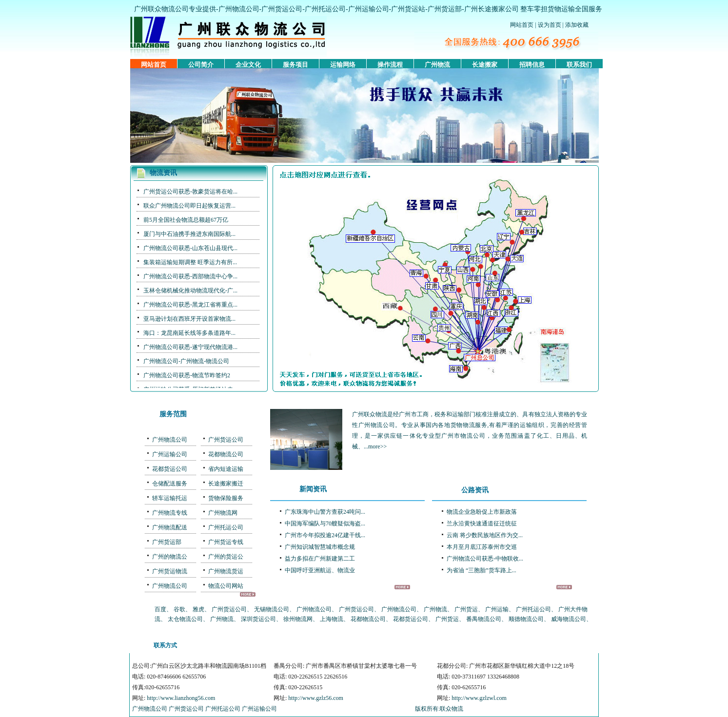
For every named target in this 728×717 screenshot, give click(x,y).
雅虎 (198, 609)
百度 (160, 609)
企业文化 (248, 65)
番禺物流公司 (484, 619)
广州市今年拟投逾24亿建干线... (325, 535)
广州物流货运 (226, 571)
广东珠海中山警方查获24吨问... (325, 512)
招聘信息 (532, 65)
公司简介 (201, 65)
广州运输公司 (369, 9)
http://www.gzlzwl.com (479, 698)
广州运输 (497, 609)
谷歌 (179, 609)
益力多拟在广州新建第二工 (320, 559)
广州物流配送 (170, 527)
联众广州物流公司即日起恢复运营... (189, 206)
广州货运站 (408, 9)
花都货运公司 (170, 469)
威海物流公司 (569, 619)
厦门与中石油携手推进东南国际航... (189, 234)
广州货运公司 (282, 9)
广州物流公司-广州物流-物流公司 (186, 361)
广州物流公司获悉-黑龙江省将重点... (190, 305)
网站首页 (522, 25)
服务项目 (295, 65)
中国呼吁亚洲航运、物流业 (320, 570)
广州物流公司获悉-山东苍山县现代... (190, 248)
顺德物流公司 (526, 619)
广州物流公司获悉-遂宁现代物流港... (190, 347)
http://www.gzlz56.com (316, 698)
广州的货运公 (226, 557)
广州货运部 (445, 9)
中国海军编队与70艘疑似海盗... (325, 523)
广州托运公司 (325, 9)
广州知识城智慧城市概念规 (320, 547)
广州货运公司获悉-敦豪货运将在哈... (190, 192)
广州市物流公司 (463, 436)
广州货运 (466, 609)
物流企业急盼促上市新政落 (482, 512)
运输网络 (343, 65)
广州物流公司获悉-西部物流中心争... (190, 276)
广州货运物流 (170, 571)
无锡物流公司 (272, 609)
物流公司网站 (226, 586)
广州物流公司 (239, 9)
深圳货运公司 (258, 619)
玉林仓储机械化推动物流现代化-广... (190, 291)
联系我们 (579, 65)
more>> (377, 446)
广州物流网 (223, 513)
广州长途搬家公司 (492, 9)
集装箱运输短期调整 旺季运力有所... (190, 262)
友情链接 (464, 645)
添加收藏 (577, 25)
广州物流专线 (170, 513)
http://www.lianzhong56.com (181, 698)
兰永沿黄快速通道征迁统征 (482, 523)
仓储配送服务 (170, 484)
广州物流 (437, 65)
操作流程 (390, 65)
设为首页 (550, 25)
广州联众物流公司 (161, 9)
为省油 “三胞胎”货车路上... (482, 570)
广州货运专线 (226, 542)
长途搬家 (485, 65)
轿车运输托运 (170, 498)
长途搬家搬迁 (226, 484)
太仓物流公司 (185, 619)
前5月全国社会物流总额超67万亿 (186, 220)
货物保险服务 (226, 498)
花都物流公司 (226, 454)
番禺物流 (299, 645)
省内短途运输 (226, 469)
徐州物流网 (298, 619)
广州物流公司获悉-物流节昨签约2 (187, 375)
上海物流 (332, 619)
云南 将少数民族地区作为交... (485, 535)
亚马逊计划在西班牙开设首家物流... (189, 319)
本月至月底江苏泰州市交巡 (482, 547)
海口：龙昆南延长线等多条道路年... (189, 333)
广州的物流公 (170, 557)
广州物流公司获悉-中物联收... (485, 559)
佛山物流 (327, 645)
